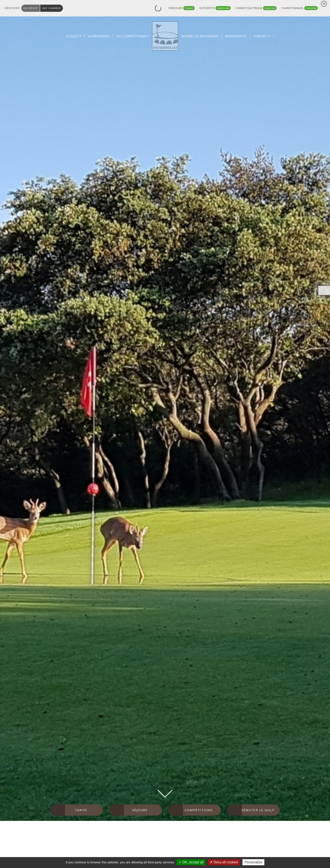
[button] (74, 36)
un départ (31, 8)
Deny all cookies (224, 862)
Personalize (253, 862)
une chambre (51, 8)
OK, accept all (191, 862)
